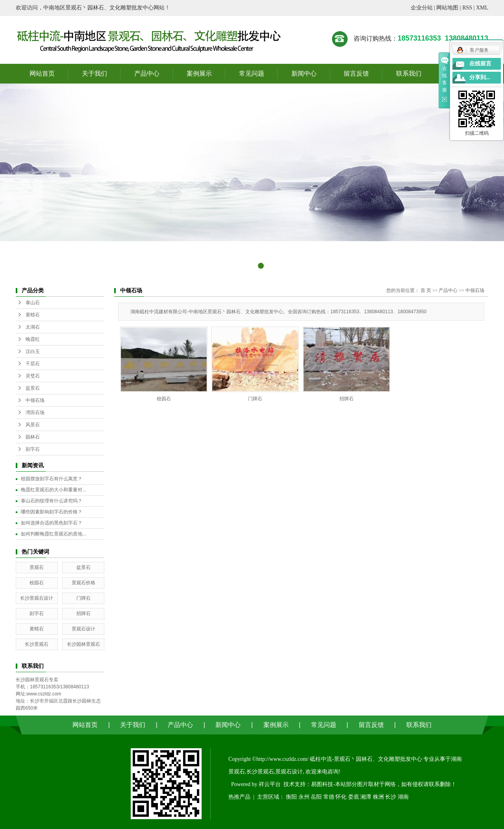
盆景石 (33, 388)
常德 (329, 797)
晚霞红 (33, 339)
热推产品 (239, 797)
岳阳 (316, 797)
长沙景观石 (37, 644)
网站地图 (447, 8)
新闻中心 (304, 73)
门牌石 (83, 598)
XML (482, 8)
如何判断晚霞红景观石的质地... (54, 534)
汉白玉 (33, 351)
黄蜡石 (33, 315)
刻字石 (33, 449)
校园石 (37, 583)
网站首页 (42, 73)
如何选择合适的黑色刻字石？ (52, 523)
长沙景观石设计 (37, 598)
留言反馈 (356, 73)
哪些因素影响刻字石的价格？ (52, 512)
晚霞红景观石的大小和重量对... (54, 490)
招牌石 (83, 613)
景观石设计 (83, 629)
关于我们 (94, 73)
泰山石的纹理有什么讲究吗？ (52, 501)
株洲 (378, 797)
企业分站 (422, 8)
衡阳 (291, 797)
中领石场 (35, 400)
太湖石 (33, 327)
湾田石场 (35, 413)
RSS (467, 8)
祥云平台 (270, 784)
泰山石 (33, 303)
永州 (304, 797)
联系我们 (409, 73)
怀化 (341, 797)
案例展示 (199, 73)
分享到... (480, 77)
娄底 (354, 797)
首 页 (426, 290)
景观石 (37, 567)
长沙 (391, 797)
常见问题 (252, 73)
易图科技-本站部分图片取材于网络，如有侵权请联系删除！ (384, 784)
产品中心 (147, 73)
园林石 (33, 437)
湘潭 (366, 797)
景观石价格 (83, 583)
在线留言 (480, 64)
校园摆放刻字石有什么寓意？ (52, 479)
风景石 (33, 425)
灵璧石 (33, 376)
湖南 (403, 797)
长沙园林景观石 (83, 644)
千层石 (33, 364)
